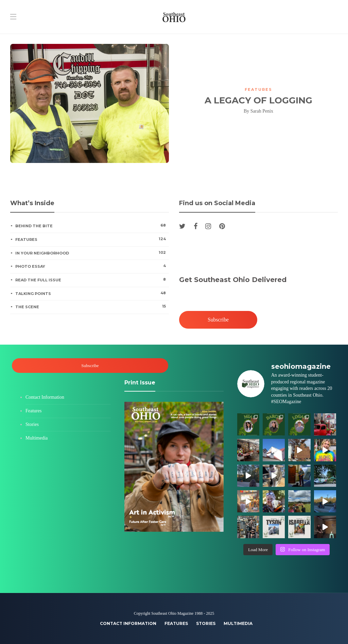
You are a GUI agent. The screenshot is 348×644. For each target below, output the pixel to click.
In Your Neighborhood (92, 253)
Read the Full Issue (92, 280)
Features (258, 89)
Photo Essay (92, 266)
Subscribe (218, 320)
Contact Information (45, 397)
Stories (32, 424)
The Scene (92, 307)
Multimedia (37, 438)
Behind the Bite (92, 226)
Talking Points (92, 293)
